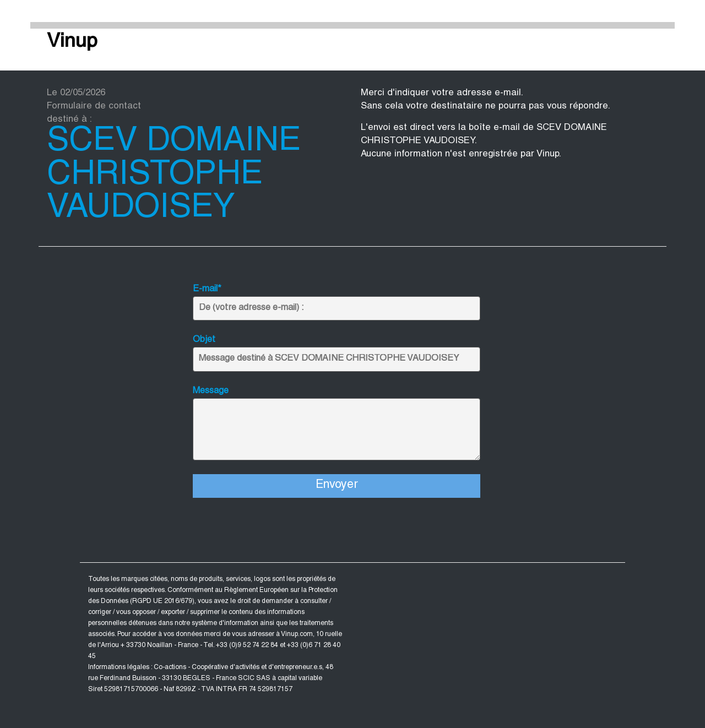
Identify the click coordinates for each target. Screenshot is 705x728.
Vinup (72, 42)
